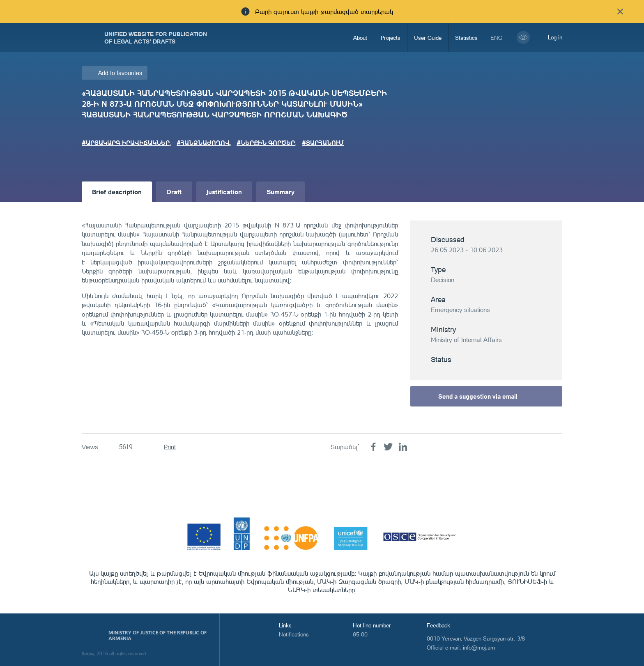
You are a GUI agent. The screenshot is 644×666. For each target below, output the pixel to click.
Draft (174, 192)
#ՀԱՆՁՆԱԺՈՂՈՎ (203, 142)
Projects (391, 38)
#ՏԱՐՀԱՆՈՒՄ (323, 142)
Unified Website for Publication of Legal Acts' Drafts (156, 37)
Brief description (117, 192)
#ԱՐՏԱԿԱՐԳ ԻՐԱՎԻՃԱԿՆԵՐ (126, 142)
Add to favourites (120, 73)
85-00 (360, 634)
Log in (555, 37)
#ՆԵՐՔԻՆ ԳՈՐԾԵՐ (266, 142)
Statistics (466, 38)
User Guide (428, 38)
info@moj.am (479, 647)
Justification (224, 192)
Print (170, 447)
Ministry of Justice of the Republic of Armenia (158, 636)
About (360, 38)
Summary (281, 192)
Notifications (294, 634)
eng (496, 38)
